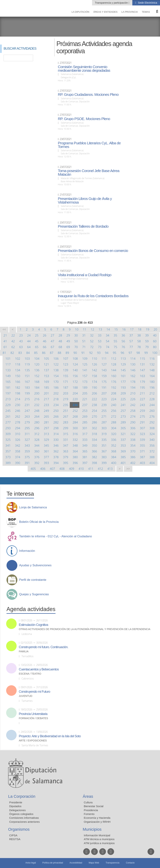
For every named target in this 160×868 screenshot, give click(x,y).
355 (142, 445)
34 (107, 335)
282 (56, 422)
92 (91, 353)
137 (46, 370)
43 (21, 341)
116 (152, 358)
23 (21, 335)
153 (46, 376)
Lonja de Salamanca (33, 507)
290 (133, 422)
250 (56, 411)
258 (133, 411)
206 (94, 393)
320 (114, 434)
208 (114, 393)
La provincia (130, 12)
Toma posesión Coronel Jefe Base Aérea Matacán (89, 173)
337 (123, 440)
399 (104, 463)
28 (60, 335)
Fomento (89, 814)
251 (66, 411)
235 (66, 405)
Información (27, 551)
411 (91, 469)
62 (13, 347)
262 (18, 416)
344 (37, 445)
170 (56, 382)
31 (84, 335)
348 (75, 445)
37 (131, 335)
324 (152, 434)
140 (75, 370)
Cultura (88, 802)
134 (18, 370)
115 (142, 358)
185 (46, 387)
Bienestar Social (94, 806)
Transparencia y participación (112, 3)
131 (142, 364)
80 (155, 347)
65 (37, 347)
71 (84, 347)
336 (114, 440)
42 (13, 341)
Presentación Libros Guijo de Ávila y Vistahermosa (85, 200)
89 (67, 353)
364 (75, 451)
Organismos (19, 829)
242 (133, 405)
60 (155, 341)
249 (46, 411)
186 (56, 387)
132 (152, 364)
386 (133, 457)
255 (104, 411)
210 (133, 393)
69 (68, 347)
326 (18, 440)
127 (104, 364)
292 (152, 422)
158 (94, 376)
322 (133, 434)
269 (85, 416)
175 (104, 382)
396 (75, 463)
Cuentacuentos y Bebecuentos (39, 669)
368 (114, 451)
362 (56, 451)
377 (46, 457)
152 (37, 376)
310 (18, 434)
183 (27, 387)
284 (75, 422)
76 (123, 347)
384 (114, 457)
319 (104, 434)
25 (37, 335)
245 (8, 411)
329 (46, 440)
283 (66, 422)
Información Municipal (97, 835)
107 (66, 358)
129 (123, 364)
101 (8, 358)
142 (94, 370)
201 (46, 393)
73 (100, 347)
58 (139, 341)
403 (142, 463)
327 (27, 440)
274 (133, 416)
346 (56, 445)
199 (27, 393)
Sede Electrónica (147, 3)
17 (132, 329)
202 (56, 393)
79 (147, 347)
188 (75, 387)
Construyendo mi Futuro (34, 692)
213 (8, 399)
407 (52, 469)
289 (123, 422)
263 (27, 416)
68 (60, 347)
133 (8, 370)
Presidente (16, 802)
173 (85, 382)
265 (46, 416)
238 (94, 405)
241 (123, 405)
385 (123, 457)
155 (66, 376)
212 (152, 393)
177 (123, 382)
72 (92, 347)
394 (56, 463)
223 (104, 399)
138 (56, 370)
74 (107, 347)
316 (75, 434)
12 (92, 329)
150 (18, 376)
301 (85, 428)
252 (75, 411)
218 (56, 399)
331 (66, 440)
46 (45, 341)
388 (152, 457)
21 (5, 335)
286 (94, 422)
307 (142, 428)
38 (139, 335)
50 (76, 341)
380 (75, 457)
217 (46, 399)
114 (133, 358)
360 (37, 451)
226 (133, 399)
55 (115, 341)
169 (46, 382)
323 (142, 434)
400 (114, 463)
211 (142, 393)
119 (27, 364)
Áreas (88, 796)
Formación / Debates (33, 718)
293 (8, 428)
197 (8, 393)
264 (37, 416)
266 (56, 416)
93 (99, 353)
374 (18, 457)
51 (84, 341)
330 (56, 440)
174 (94, 382)
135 (27, 370)
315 (66, 434)
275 (142, 416)
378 (56, 457)
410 (81, 469)
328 (37, 440)
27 (53, 335)
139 (66, 370)
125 (85, 364)
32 (92, 335)
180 (152, 382)
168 (37, 382)
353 (123, 445)
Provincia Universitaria (33, 714)
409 (72, 469)
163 (142, 376)
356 (152, 445)
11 (85, 329)
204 (75, 393)
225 (123, 399)
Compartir (5, 481)
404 (152, 463)
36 (123, 335)
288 (114, 422)
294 (18, 428)
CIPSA (13, 835)
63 (21, 347)
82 (12, 353)
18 (140, 329)
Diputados (15, 806)
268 (75, 416)
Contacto (130, 863)
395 (66, 463)
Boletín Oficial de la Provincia (39, 522)
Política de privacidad (53, 863)
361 (46, 451)
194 (133, 387)
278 (18, 422)
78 (139, 347)
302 (94, 428)
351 (104, 445)
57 (131, 341)
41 (5, 341)
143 (104, 370)
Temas (146, 12)
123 (66, 364)
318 (94, 434)
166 (18, 382)
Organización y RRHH (97, 822)
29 (68, 335)
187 (66, 387)
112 (114, 358)
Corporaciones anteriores (24, 822)
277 (8, 422)
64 (29, 347)
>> (128, 469)
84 (28, 353)
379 (66, 457)
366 (94, 451)
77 (131, 347)
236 (75, 405)
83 (20, 353)
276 (152, 416)
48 (60, 341)
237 (85, 405)
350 (94, 445)
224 (114, 399)
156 (75, 376)
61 (5, 347)
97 (130, 353)
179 (142, 382)
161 (123, 376)
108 (75, 358)
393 (46, 463)
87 (52, 353)
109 (85, 358)
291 (142, 422)
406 (43, 469)
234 (56, 405)
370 (133, 451)
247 (27, 411)
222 (94, 399)
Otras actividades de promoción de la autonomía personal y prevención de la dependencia (85, 629)
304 (114, 428)
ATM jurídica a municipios (99, 843)
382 (94, 457)
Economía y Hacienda (97, 818)
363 (66, 451)
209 (123, 393)
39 (147, 335)
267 (66, 416)
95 (115, 353)
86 (44, 353)
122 (56, 364)
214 (18, 399)
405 (33, 469)
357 (8, 451)
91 (83, 353)
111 (104, 358)
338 (133, 440)
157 (85, 376)
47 (53, 341)
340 (152, 440)
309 (8, 434)
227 (142, 399)
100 (155, 353)
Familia (24, 651)
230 (18, 405)
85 (36, 353)
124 (75, 364)
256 (114, 411)
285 (85, 422)
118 (18, 364)
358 (18, 451)
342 (18, 445)
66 (45, 347)
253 (85, 411)
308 (152, 428)
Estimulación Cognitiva (33, 625)
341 (8, 445)
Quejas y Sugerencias (34, 594)
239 (104, 405)
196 (152, 387)
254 (94, 411)
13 (100, 329)
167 (27, 382)
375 (27, 457)
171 (66, 382)
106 (56, 358)
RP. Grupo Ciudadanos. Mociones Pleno (88, 95)
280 (37, 422)
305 (123, 428)
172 (75, 382)
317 (85, 434)
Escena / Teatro (30, 674)
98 (138, 353)
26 (45, 335)
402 (133, 463)
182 (18, 387)
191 (104, 387)
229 (8, 405)
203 (66, 393)
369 (123, 451)
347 (66, 445)
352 (114, 445)
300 (75, 428)
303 (104, 428)
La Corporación (22, 796)
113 (123, 358)
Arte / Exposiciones (33, 741)
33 (100, 335)
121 (46, 364)
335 (104, 440)
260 (152, 411)
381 (85, 457)
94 (107, 353)
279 (27, 422)
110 (94, 358)
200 (37, 393)
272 (114, 416)
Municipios (92, 829)
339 (142, 440)
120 (37, 364)
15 (116, 329)
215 (27, 399)
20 (155, 329)
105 (46, 358)
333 (85, 440)
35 (115, 335)
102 (18, 358)
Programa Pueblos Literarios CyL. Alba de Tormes (89, 145)
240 (114, 405)
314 (56, 434)
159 (104, 376)
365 (85, 451)
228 (152, 399)
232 (37, 405)
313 (46, 434)
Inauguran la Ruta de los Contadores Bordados (93, 296)
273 (123, 416)
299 (66, 428)
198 (18, 393)
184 (37, 387)
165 (8, 382)
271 (104, 416)
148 (152, 370)
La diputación (80, 12)
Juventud (26, 696)
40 (155, 335)
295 (27, 428)
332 (75, 440)
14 (108, 329)
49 (68, 341)
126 (94, 364)
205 (85, 393)
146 (133, 370)
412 (100, 469)
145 (123, 370)
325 (8, 440)
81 (4, 353)
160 (114, 376)
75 (115, 347)
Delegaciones (17, 810)
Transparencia (112, 863)
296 (37, 428)
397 (85, 463)
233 (46, 405)
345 (46, 445)
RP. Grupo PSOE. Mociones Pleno (84, 119)
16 (124, 329)
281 (46, 422)
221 (85, 399)
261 (8, 416)
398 (94, 463)
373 (8, 457)
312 (37, 434)
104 (37, 358)
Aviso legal (31, 863)
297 (46, 428)
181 (8, 387)
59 (147, 341)
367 (104, 451)
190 (94, 387)
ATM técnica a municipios (99, 839)
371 (142, 451)
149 (8, 376)
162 (133, 376)
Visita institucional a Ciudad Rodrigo (85, 275)
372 (152, 451)
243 (142, 405)
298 (56, 428)
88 (59, 353)
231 (27, 405)
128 (114, 364)
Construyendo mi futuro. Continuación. (43, 647)
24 (29, 335)
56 (123, 341)
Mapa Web (94, 863)
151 (27, 376)
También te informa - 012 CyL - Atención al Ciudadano (56, 536)
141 (85, 370)
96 (122, 353)
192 (114, 387)
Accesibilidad (76, 863)
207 (104, 393)
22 (13, 335)
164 (152, 376)
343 (27, 445)
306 (133, 428)
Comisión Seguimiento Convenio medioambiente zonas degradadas (84, 69)
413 (110, 469)
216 (37, 399)
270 (94, 416)
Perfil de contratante (33, 580)
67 (53, 347)
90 (75, 353)
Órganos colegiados (21, 814)
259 (142, 411)
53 (100, 341)
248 (37, 411)
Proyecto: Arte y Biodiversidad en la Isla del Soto (50, 736)
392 (37, 463)
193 (123, 387)
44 (29, 341)
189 (85, 387)
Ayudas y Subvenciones (35, 565)
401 (123, 463)
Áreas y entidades (105, 12)
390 (18, 463)
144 (114, 370)
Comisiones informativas (24, 818)
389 (8, 463)
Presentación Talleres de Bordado (83, 226)
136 (37, 370)
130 (133, 364)
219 (66, 399)
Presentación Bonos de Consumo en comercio (93, 251)
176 (114, 382)
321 (123, 434)
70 (76, 347)
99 (146, 353)
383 (104, 457)
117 (8, 364)
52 (92, 341)
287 (104, 422)
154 (56, 376)
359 (27, 451)
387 (142, 457)
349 (85, 445)
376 (37, 457)
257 (123, 411)
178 (133, 382)
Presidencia (91, 810)
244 (152, 405)
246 (18, 411)
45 (37, 341)
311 (27, 434)
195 (142, 387)
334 (94, 440)
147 (142, 370)
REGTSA (15, 839)
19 (147, 329)
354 (133, 445)
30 (76, 335)
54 (107, 341)
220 (75, 399)
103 (27, 358)
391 (27, 463)
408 (62, 469)
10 (77, 329)
